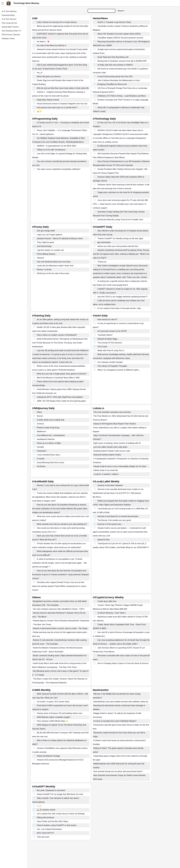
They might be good (45, 242)
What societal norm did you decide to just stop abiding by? (62, 524)
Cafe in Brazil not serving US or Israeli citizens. (57, 22)
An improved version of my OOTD (112, 331)
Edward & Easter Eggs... (108, 339)
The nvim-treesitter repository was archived (112, 412)
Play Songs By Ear (9, 23)
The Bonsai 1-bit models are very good (114, 520)
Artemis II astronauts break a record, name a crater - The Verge (60, 628)
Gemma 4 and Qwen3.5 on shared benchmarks (118, 516)
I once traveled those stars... (49, 455)
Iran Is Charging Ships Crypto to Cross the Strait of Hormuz (123, 663)
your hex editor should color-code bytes (110, 447)
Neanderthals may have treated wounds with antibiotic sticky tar (121, 702)
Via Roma (41, 466)
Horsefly (40, 447)
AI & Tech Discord (9, 19)
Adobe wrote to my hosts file (106, 470)
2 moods (41, 459)
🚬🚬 (39, 806)
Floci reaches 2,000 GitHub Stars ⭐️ (53, 721)
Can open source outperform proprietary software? (59, 169)
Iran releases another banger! (110, 362)
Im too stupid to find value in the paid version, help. (119, 308)
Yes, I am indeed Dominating (49, 829)
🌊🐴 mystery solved (46, 810)
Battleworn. (42, 431)
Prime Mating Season (46, 254)
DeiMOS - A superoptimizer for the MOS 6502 (57, 146)
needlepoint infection (46, 439)
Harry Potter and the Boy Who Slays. (53, 821)
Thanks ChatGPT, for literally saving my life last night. (120, 238)
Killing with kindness (46, 818)
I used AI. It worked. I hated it (106, 474)
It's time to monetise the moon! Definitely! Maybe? (115, 721)
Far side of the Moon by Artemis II (51, 45)
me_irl (39, 73)
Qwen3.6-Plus (104, 540)
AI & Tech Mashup (9, 11)
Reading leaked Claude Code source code (112, 451)
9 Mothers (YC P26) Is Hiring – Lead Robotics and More (122, 96)
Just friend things (44, 246)
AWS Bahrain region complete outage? (54, 717)
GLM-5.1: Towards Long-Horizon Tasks (114, 22)
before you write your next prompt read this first (118, 246)
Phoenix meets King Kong (48, 428)
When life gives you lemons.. (49, 76)
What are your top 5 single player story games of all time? (62, 374)
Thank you (102, 262)
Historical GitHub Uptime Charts (107, 455)
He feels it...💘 (43, 42)
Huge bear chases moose (48, 100)
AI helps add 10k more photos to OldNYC (115, 65)
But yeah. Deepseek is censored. (51, 790)
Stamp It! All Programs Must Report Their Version (115, 424)
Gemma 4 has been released (110, 485)
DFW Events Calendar (11, 35)
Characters (42, 451)
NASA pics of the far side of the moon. (53, 273)
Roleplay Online (8, 39)
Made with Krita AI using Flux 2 (111, 350)
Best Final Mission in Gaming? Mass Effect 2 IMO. (59, 378)
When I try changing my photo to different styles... (119, 370)
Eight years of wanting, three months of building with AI (117, 443)
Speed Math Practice (10, 27)
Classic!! (41, 258)
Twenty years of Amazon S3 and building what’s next (60, 713)
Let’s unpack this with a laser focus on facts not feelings (61, 814)
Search (121, 11)
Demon (40, 416)
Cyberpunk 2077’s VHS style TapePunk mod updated (60, 397)
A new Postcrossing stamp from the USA (115, 76)
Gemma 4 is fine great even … (111, 524)
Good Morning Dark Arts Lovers (50, 463)
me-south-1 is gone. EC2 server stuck (53, 702)
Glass (39, 412)
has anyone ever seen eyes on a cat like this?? (57, 108)
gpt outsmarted (104, 242)
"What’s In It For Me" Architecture (51, 150)
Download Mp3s (8, 15)
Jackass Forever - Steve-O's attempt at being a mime (60, 238)
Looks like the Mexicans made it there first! (55, 266)
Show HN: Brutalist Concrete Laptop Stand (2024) (119, 34)
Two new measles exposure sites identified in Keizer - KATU (59, 609)
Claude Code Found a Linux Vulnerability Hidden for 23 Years (120, 466)
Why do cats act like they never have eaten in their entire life (63, 88)
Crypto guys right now (107, 601)
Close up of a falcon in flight (49, 443)
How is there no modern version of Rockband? (57, 335)
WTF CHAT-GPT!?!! (45, 833)
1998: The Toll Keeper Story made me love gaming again (61, 401)
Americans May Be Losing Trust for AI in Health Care (120, 220)
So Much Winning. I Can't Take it (112, 613)
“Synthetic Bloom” (105, 335)
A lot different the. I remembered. (51, 435)
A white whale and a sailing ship (51, 420)
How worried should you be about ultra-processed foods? (118, 771)
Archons (40, 424)
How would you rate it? (107, 319)
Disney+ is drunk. (44, 270)
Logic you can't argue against (49, 235)
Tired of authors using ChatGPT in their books (57, 825)
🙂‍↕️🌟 (39, 111)
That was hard (43, 837)
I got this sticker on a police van (50, 250)
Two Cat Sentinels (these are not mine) (54, 262)
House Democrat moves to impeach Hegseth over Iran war (62, 104)
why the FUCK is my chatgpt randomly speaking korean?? (122, 297)
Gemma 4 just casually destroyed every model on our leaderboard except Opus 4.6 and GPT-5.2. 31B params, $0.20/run (118, 493)
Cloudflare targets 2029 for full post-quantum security (120, 38)
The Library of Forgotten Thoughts (112, 366)
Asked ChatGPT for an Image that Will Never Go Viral (60, 794)
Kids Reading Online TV (11, 31)
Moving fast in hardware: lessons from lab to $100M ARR (122, 61)
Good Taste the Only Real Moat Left (113, 57)
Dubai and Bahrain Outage (48, 756)
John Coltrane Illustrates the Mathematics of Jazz (119, 80)
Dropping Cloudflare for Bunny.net (112, 84)
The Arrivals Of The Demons (110, 343)
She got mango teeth (46, 231)
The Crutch (102, 347)
